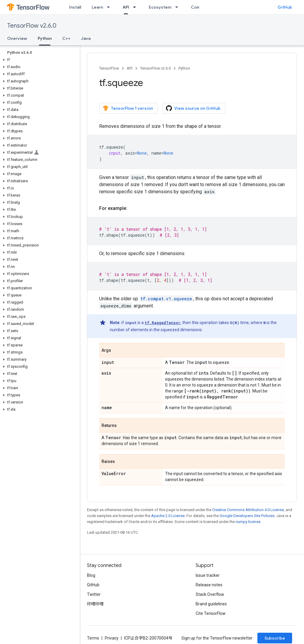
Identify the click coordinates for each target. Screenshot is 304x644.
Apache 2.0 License (168, 516)
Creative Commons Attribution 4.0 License (248, 510)
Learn (97, 7)
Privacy (112, 638)
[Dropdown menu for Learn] (110, 7)
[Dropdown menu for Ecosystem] (178, 7)
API (130, 68)
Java (86, 38)
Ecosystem (160, 7)
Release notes (209, 585)
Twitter (94, 594)
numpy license (248, 522)
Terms (93, 638)
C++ (66, 38)
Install (75, 7)
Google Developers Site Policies (247, 516)
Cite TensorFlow (211, 613)
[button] (39, 60)
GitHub (285, 7)
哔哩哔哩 (95, 604)
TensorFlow (109, 68)
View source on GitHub (193, 108)
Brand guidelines (211, 604)
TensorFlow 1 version (128, 108)
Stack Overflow (210, 594)
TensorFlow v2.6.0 (32, 26)
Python (184, 68)
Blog (91, 575)
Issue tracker (208, 575)
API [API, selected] (126, 7)
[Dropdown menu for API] (136, 7)
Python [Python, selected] (45, 38)
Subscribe (275, 638)
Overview (17, 38)
